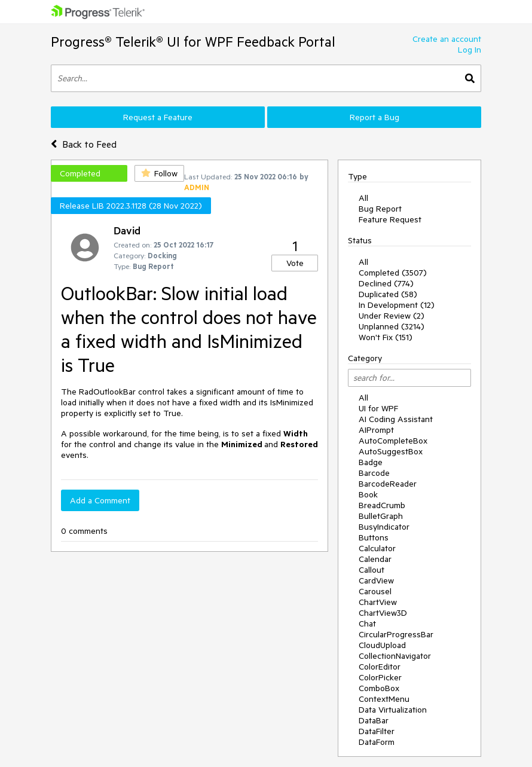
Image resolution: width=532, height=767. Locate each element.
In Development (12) (397, 305)
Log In (470, 50)
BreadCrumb (382, 505)
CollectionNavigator (395, 656)
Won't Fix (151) (386, 337)
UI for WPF (378, 408)
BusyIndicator (384, 527)
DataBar (374, 720)
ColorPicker (380, 677)
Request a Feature (158, 117)
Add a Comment (100, 500)
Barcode (374, 473)
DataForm (377, 742)
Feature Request (390, 219)
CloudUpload (382, 645)
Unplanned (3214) (392, 326)
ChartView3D (383, 613)
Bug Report (380, 209)
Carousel (375, 591)
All (363, 198)
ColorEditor (380, 667)
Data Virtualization (393, 710)
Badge (371, 462)
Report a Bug (374, 117)
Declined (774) (386, 283)
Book (368, 494)
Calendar (375, 559)
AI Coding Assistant (396, 419)
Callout (372, 570)
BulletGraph (381, 516)
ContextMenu (384, 699)
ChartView (378, 602)
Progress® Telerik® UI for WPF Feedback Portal (193, 42)
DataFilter (377, 731)
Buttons (374, 537)
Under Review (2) (392, 316)
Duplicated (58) (388, 294)
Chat (367, 624)
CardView (376, 580)
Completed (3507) (393, 273)
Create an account (447, 39)
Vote (295, 263)
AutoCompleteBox (393, 441)
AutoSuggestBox (391, 451)
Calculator (377, 548)
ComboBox (379, 688)
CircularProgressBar (396, 634)
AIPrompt (376, 430)
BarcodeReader (388, 484)
